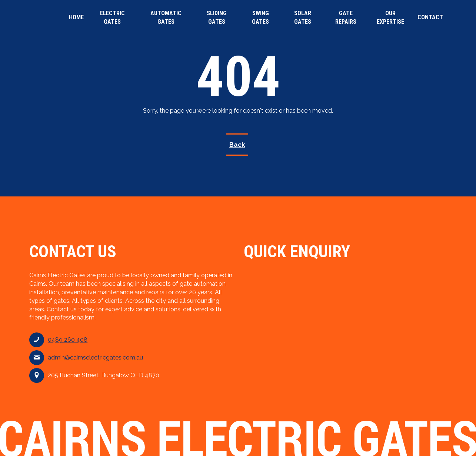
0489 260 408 (68, 340)
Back (237, 145)
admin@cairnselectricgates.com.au (95, 357)
